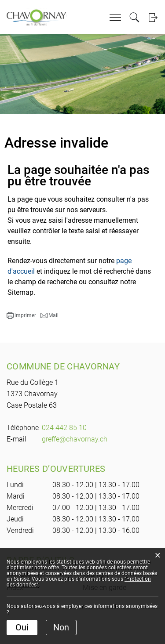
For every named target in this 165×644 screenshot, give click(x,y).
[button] (21, 315)
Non (61, 627)
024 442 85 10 (64, 428)
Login (153, 17)
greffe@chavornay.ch (75, 439)
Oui (22, 627)
